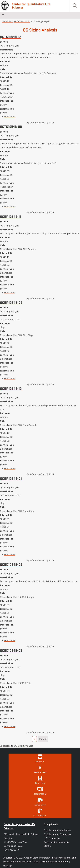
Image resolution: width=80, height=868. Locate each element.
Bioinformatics (58, 830)
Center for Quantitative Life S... (16, 22)
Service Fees (40, 772)
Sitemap (7, 866)
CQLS (40, 815)
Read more (10, 116)
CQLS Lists (40, 805)
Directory (40, 783)
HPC (52, 838)
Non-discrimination (51, 862)
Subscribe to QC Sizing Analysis (16, 746)
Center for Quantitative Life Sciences (31, 6)
